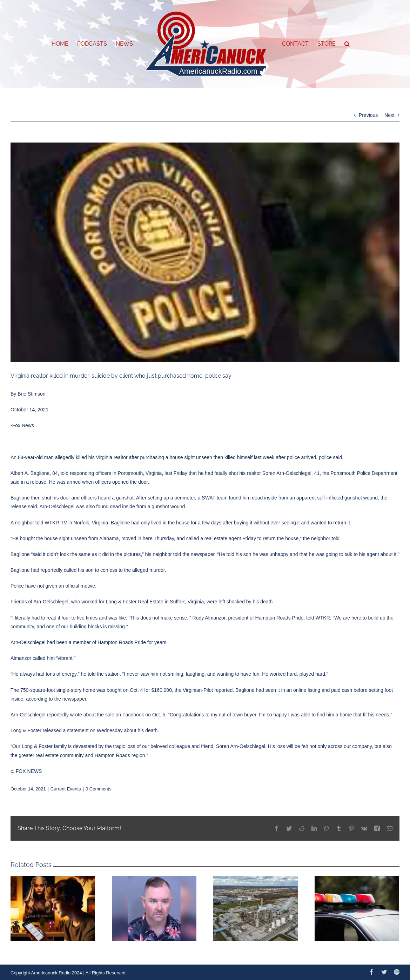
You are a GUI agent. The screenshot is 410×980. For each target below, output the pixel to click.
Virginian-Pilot (198, 690)
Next (389, 115)
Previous (368, 115)
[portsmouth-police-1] (205, 252)
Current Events (66, 789)
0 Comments (99, 789)
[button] (347, 44)
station (112, 674)
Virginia (104, 457)
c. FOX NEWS (27, 771)
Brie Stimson (31, 394)
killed (82, 457)
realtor (121, 457)
